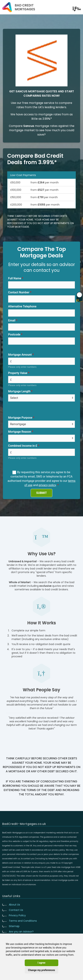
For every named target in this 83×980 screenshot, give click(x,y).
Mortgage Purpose (20, 418)
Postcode (14, 334)
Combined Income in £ (23, 446)
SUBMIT (42, 493)
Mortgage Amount (20, 355)
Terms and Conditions (23, 921)
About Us (14, 905)
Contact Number (19, 292)
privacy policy (47, 485)
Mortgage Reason (20, 432)
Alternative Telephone (22, 306)
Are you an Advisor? (21, 932)
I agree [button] (41, 963)
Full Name (15, 278)
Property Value (18, 373)
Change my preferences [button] (41, 970)
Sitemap (14, 926)
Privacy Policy (17, 915)
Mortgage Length (19, 391)
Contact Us (16, 910)
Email (12, 320)
